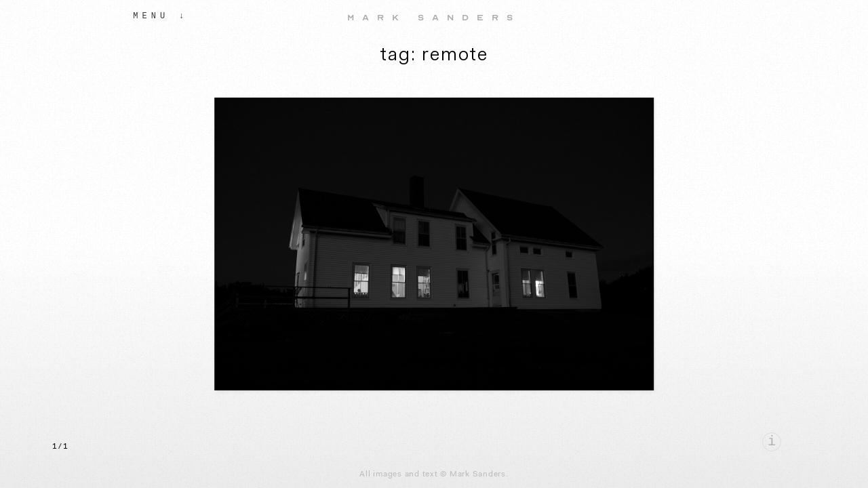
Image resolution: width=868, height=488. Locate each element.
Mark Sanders (434, 18)
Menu (151, 16)
